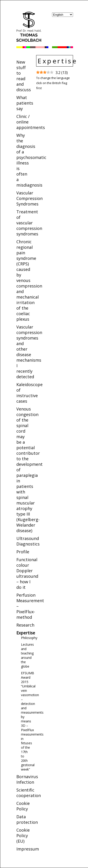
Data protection (27, 819)
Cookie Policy (23, 806)
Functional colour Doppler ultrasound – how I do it (27, 573)
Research (25, 625)
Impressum (28, 849)
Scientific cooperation (29, 793)
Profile (23, 552)
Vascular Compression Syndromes (29, 198)
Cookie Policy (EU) (23, 836)
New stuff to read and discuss (24, 76)
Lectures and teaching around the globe (27, 655)
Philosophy (29, 638)
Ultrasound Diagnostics (28, 541)
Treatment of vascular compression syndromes (29, 223)
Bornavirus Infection (27, 779)
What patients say (25, 103)
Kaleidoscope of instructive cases (29, 393)
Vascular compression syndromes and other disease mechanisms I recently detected (29, 352)
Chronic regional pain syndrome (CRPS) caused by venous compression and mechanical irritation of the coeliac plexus (29, 280)
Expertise (26, 633)
